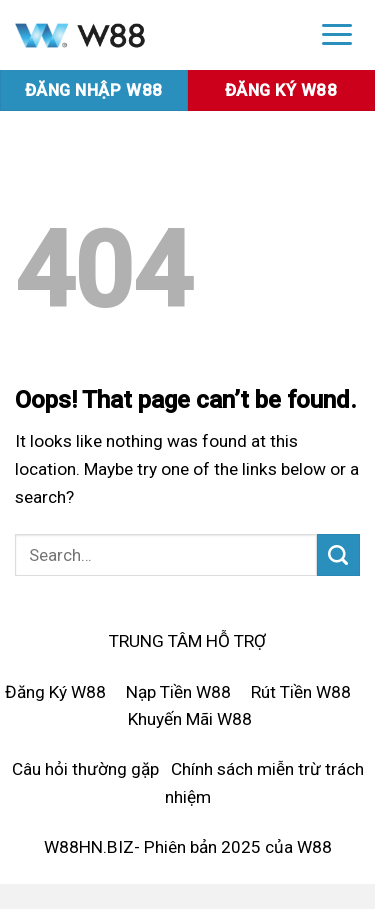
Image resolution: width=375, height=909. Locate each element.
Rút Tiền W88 (301, 692)
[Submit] (338, 555)
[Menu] (337, 33)
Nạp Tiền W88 (178, 692)
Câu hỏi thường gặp (85, 769)
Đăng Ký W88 (55, 692)
